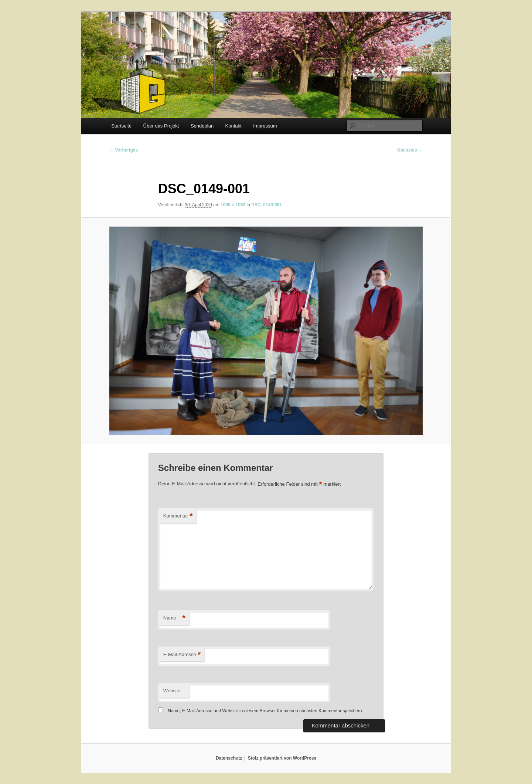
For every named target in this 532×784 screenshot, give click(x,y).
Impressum (265, 126)
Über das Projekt (161, 126)
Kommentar (178, 516)
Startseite (121, 126)
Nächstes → (410, 150)
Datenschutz (229, 758)
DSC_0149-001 (267, 205)
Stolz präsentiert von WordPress (282, 758)
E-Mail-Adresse (182, 655)
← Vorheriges (124, 150)
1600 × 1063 (233, 205)
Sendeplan (202, 126)
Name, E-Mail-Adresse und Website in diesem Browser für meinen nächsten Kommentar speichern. (265, 711)
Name (174, 618)
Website (172, 691)
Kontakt (233, 126)
